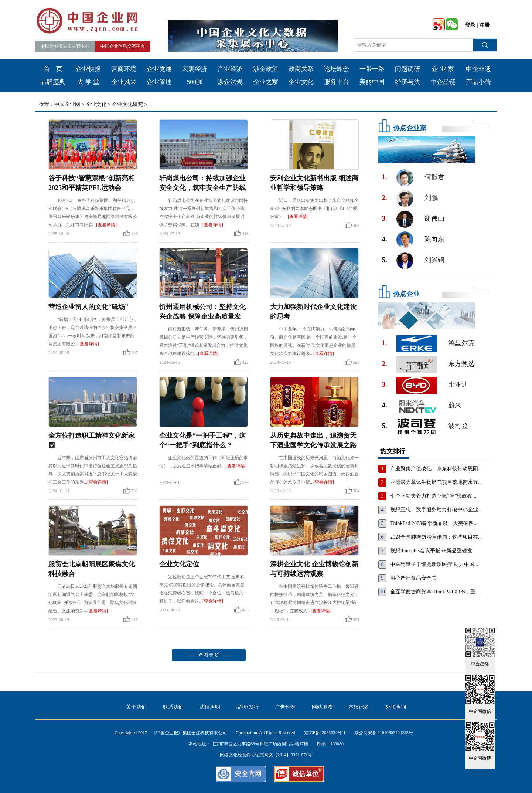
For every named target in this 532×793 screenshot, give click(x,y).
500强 (195, 82)
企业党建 (159, 69)
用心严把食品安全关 (413, 578)
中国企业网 (67, 104)
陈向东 (434, 239)
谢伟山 (434, 218)
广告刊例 (285, 707)
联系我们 (173, 707)
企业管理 (159, 82)
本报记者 (359, 707)
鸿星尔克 (461, 343)
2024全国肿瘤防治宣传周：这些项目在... (436, 537)
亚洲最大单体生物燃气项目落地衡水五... (436, 482)
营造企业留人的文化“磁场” (88, 307)
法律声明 (210, 707)
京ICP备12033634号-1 (325, 733)
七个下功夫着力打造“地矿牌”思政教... (433, 496)
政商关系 (301, 69)
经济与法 (407, 82)
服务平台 (337, 82)
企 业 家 (443, 69)
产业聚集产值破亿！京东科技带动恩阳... (436, 469)
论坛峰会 (337, 69)
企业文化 (301, 82)
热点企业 (406, 294)
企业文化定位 (179, 564)
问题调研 (407, 69)
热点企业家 (410, 128)
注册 (484, 25)
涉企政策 (266, 69)
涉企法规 (230, 82)
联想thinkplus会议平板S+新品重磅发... (433, 551)
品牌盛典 (53, 82)
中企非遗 (478, 69)
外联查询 (396, 707)
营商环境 (124, 69)
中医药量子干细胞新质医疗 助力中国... (434, 564)
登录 (470, 25)
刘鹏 (431, 198)
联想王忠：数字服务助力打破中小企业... (436, 510)
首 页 (53, 69)
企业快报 (88, 69)
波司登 (458, 426)
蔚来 (455, 405)
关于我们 (136, 707)
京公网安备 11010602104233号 (384, 733)
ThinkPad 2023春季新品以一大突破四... (434, 523)
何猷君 (434, 177)
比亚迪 (458, 384)
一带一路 (372, 69)
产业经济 (230, 69)
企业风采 (124, 82)
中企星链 (443, 82)
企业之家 (266, 82)
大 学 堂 (88, 82)
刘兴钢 (434, 260)
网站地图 (322, 707)
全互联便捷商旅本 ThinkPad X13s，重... (435, 592)
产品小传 (478, 82)
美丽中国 (372, 82)
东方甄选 (461, 364)
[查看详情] (106, 225)
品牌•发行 (248, 707)
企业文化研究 (127, 104)
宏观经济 (195, 69)
